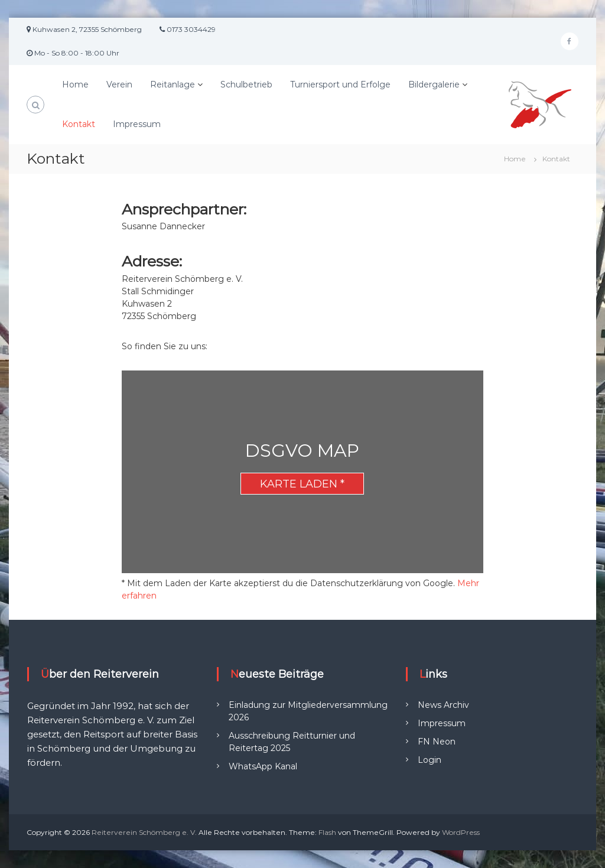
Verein (119, 84)
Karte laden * (302, 484)
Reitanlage (173, 84)
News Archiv (443, 705)
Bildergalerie (434, 84)
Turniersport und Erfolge (340, 84)
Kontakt (79, 124)
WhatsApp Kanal (263, 766)
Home (75, 84)
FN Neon (437, 742)
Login (430, 760)
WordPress (461, 832)
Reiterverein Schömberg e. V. (144, 832)
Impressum (137, 124)
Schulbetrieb (246, 84)
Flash (327, 832)
